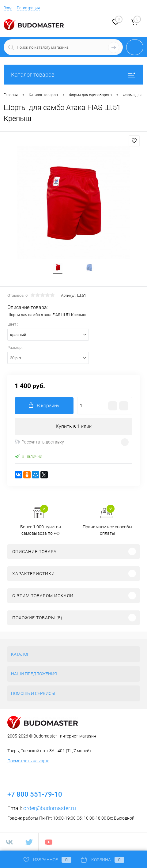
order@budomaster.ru (50, 808)
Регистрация (28, 8)
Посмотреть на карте (28, 761)
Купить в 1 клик (74, 426)
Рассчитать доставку (39, 442)
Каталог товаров (73, 75)
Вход (8, 8)
